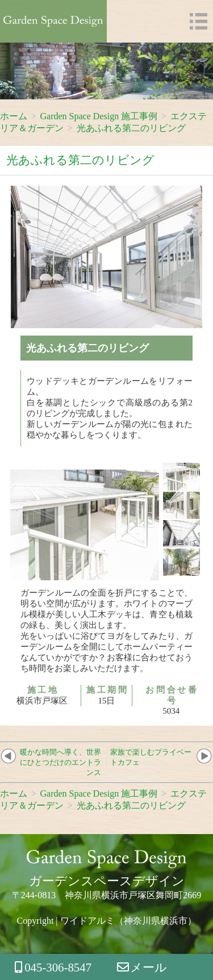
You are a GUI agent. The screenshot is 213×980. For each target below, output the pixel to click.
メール (142, 967)
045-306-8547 (53, 967)
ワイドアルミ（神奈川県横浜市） (128, 921)
